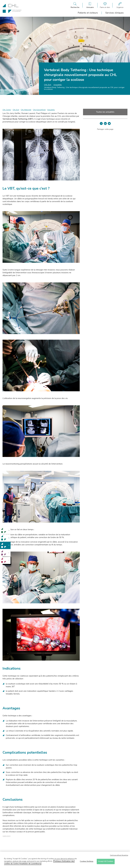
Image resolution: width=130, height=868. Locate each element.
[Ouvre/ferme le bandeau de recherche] (75, 5)
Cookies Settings (87, 862)
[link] (5, 530)
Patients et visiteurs (88, 13)
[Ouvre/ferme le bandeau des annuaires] (90, 5)
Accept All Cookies (106, 862)
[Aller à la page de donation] (105, 5)
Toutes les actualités (105, 112)
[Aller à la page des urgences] (120, 5)
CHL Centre (7, 110)
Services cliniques (115, 13)
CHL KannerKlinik (39, 110)
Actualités (58, 85)
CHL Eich (48, 85)
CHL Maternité (26, 110)
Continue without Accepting (119, 856)
